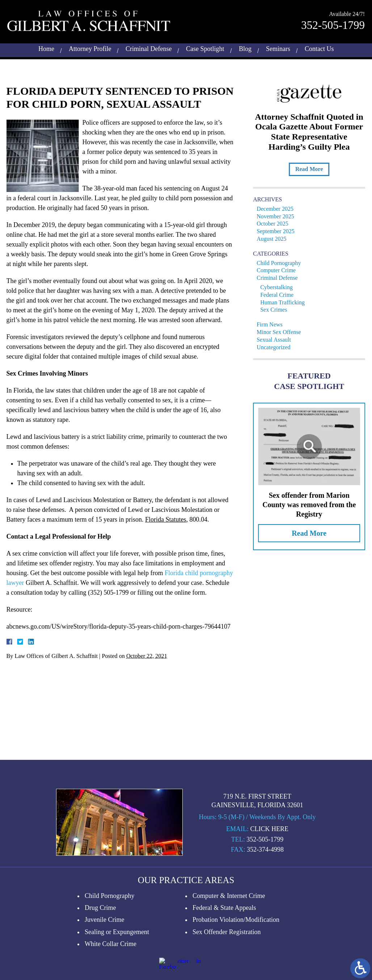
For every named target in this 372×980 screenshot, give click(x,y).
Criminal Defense (149, 48)
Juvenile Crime (104, 970)
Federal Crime (279, 295)
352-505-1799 (333, 24)
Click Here (269, 880)
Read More (311, 169)
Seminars (278, 48)
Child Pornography (281, 263)
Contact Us (319, 48)
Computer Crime (279, 270)
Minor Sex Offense (281, 332)
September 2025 (278, 231)
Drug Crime (100, 958)
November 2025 (278, 216)
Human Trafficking (285, 302)
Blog (245, 48)
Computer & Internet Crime (229, 946)
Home (46, 48)
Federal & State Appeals (224, 958)
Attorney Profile (90, 48)
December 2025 (278, 209)
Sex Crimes (276, 310)
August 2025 (274, 239)
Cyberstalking (279, 287)
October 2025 (275, 224)
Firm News (272, 324)
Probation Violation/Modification (236, 970)
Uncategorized (276, 347)
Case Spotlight (205, 48)
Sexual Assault (276, 340)
